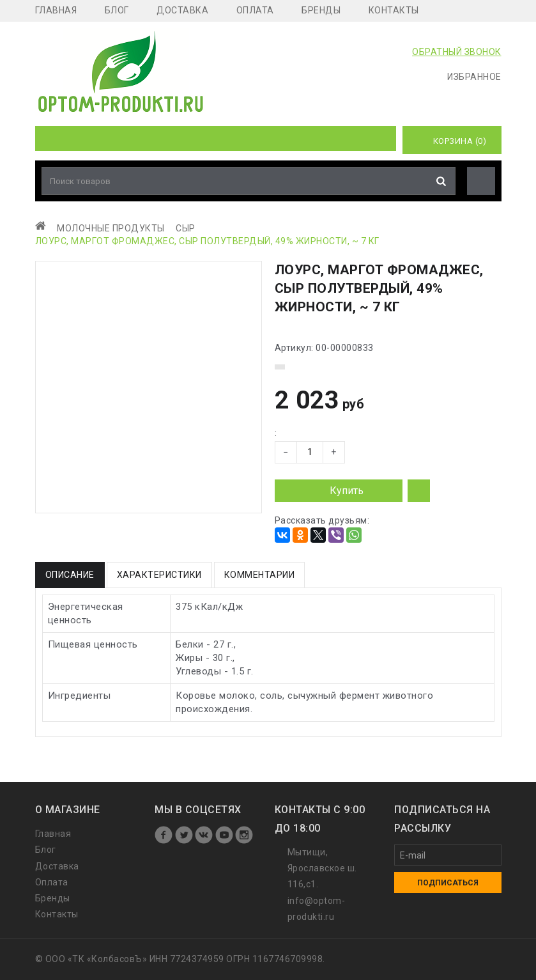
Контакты (394, 10)
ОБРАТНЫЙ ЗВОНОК (457, 52)
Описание (70, 575)
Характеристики (159, 575)
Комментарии (260, 575)
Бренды (321, 10)
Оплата (255, 10)
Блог (117, 10)
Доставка (182, 10)
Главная (56, 10)
